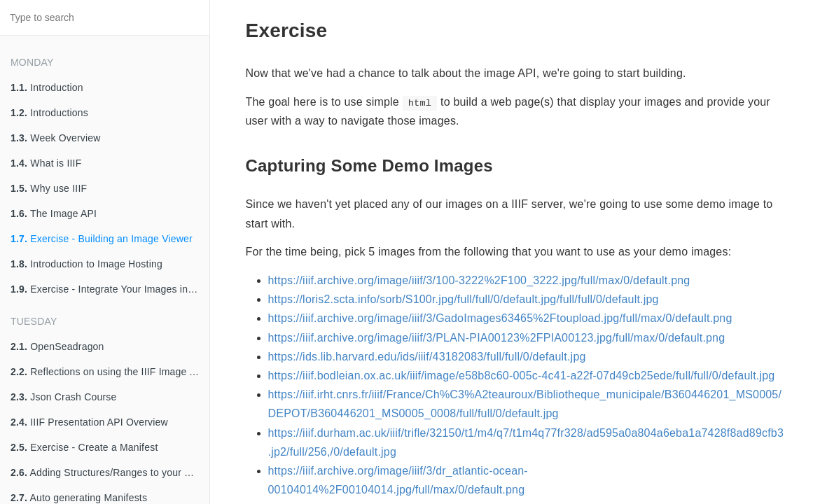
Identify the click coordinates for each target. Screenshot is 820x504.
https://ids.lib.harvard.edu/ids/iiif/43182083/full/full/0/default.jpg (427, 357)
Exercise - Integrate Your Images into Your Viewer (110, 289)
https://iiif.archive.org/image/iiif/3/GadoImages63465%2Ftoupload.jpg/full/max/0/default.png (500, 318)
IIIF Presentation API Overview (89, 422)
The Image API (54, 213)
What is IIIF (46, 163)
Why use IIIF (49, 188)
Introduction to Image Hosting (86, 264)
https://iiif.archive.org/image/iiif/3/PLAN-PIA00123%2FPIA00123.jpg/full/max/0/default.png (497, 338)
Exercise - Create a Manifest (84, 447)
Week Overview (56, 138)
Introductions (49, 113)
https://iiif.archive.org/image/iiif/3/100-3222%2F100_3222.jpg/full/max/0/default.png (479, 280)
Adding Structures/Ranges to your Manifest (110, 472)
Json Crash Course (63, 397)
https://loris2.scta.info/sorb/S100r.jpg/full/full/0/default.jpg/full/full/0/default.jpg (464, 299)
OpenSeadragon (57, 346)
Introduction (47, 87)
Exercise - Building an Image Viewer (102, 239)
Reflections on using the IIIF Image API (108, 372)
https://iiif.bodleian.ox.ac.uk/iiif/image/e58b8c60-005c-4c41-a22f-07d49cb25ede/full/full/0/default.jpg (522, 376)
